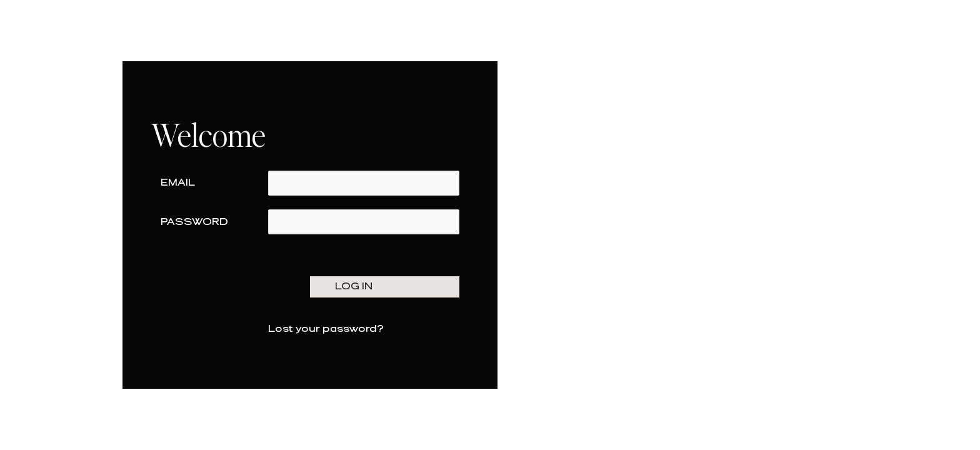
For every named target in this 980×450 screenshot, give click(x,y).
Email (178, 183)
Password (194, 222)
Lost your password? (326, 329)
